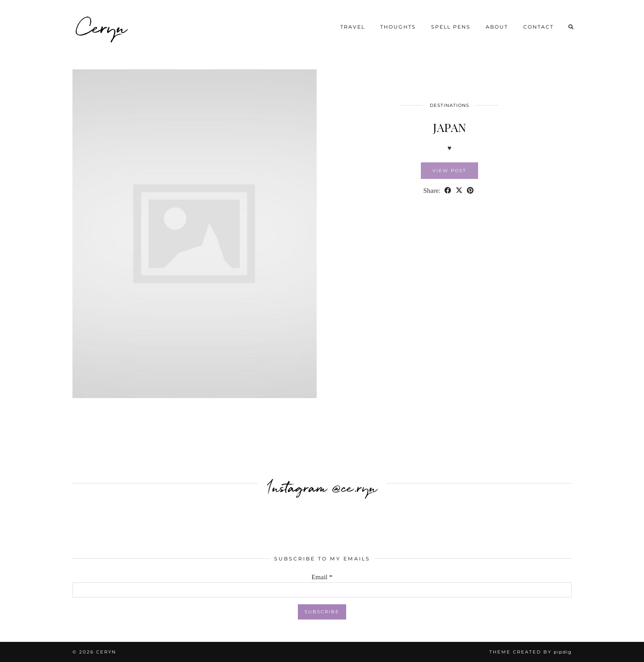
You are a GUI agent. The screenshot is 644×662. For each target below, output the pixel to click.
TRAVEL (353, 27)
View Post (449, 171)
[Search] (571, 27)
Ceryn (102, 27)
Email (322, 577)
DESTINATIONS (449, 105)
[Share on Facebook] (448, 191)
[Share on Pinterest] (470, 191)
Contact (538, 27)
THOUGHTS (398, 27)
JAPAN (450, 127)
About (497, 27)
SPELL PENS (451, 27)
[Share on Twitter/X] (459, 191)
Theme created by (530, 652)
